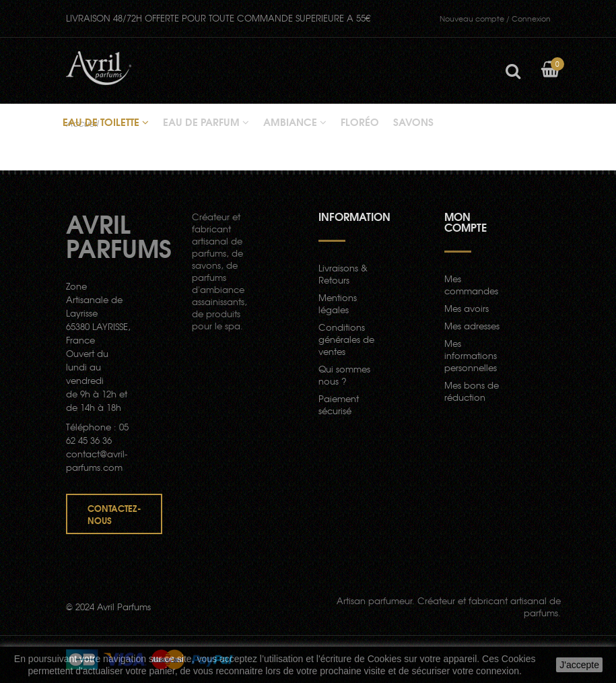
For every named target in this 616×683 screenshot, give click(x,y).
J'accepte (579, 665)
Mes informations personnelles (471, 355)
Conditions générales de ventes (346, 339)
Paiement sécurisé (339, 404)
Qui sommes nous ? (344, 375)
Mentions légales (338, 303)
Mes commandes (471, 285)
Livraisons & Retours (343, 274)
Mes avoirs (467, 308)
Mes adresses (472, 326)
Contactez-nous (114, 514)
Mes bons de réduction (472, 391)
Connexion (495, 18)
